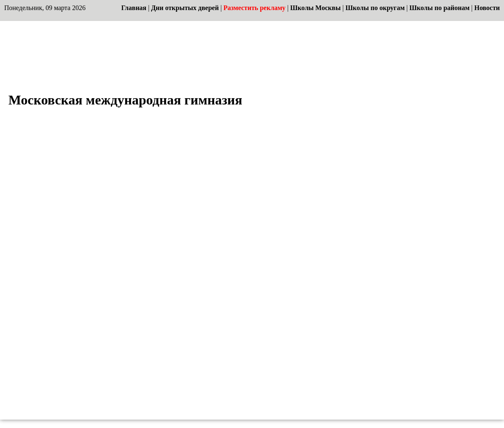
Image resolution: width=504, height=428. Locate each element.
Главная (134, 8)
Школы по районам (440, 8)
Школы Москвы (315, 8)
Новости (487, 8)
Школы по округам (375, 8)
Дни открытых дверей (185, 8)
